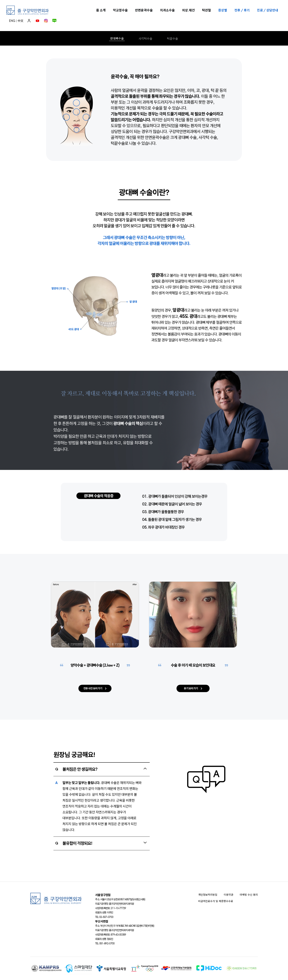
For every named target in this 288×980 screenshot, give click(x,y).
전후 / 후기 (242, 10)
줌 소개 (101, 10)
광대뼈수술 (117, 38)
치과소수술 (167, 10)
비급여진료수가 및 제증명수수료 (216, 901)
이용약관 (228, 895)
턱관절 (206, 10)
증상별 (223, 10)
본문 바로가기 (0, 0)
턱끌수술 (172, 39)
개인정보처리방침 (208, 895)
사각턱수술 (145, 39)
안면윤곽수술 (144, 10)
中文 (21, 21)
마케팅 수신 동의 (249, 895)
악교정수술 (120, 10)
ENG (12, 21)
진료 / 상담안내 (268, 10)
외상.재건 (188, 10)
